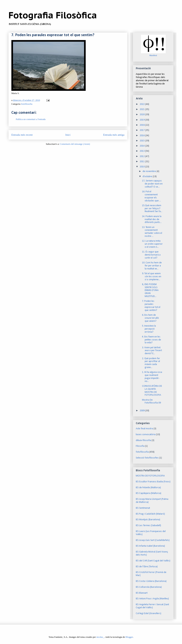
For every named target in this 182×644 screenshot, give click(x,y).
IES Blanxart (142, 593)
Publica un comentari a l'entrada (31, 119)
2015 (142, 141)
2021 (142, 109)
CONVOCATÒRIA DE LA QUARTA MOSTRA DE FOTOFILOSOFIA (152, 391)
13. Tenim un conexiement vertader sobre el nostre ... (152, 232)
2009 (142, 411)
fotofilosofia (27, 104)
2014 (142, 146)
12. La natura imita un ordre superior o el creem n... (152, 244)
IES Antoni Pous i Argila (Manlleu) (152, 599)
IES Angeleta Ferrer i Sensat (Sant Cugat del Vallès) (152, 606)
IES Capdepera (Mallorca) (148, 493)
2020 (142, 115)
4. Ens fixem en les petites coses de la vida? (152, 340)
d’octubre (148, 177)
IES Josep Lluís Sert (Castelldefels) (153, 540)
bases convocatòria (146, 435)
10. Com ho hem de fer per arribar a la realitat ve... (152, 266)
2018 (142, 125)
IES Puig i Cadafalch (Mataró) (150, 514)
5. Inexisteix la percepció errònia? (149, 329)
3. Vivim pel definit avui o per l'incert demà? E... (152, 351)
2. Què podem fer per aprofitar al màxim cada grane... (151, 363)
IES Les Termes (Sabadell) (148, 526)
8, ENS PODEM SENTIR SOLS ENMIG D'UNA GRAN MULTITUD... (150, 290)
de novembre (150, 171)
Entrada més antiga (114, 135)
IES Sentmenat (143, 508)
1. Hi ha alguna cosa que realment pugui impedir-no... (152, 377)
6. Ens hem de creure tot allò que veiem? (150, 318)
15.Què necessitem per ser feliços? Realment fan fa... (152, 209)
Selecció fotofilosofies (147, 458)
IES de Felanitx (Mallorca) (148, 488)
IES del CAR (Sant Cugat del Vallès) (153, 561)
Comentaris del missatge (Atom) (75, 144)
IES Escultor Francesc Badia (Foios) (153, 482)
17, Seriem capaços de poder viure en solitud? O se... (152, 184)
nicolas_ (100, 637)
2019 (142, 120)
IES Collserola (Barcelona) (149, 587)
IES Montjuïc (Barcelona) (148, 520)
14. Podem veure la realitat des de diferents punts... (152, 219)
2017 (142, 130)
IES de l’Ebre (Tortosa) (147, 567)
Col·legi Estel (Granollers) (148, 613)
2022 (142, 104)
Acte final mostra (144, 429)
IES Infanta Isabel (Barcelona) (150, 546)
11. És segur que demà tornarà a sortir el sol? (151, 255)
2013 (142, 151)
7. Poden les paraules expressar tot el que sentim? (151, 306)
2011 (142, 162)
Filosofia (140, 446)
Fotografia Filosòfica (53, 15)
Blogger (129, 637)
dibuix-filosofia (143, 440)
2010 (142, 167)
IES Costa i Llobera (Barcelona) (151, 581)
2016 (142, 136)
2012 (142, 156)
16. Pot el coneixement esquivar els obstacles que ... (151, 196)
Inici (68, 135)
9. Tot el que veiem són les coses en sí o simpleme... (152, 277)
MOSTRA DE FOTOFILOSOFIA (150, 476)
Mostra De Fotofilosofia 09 (151, 401)
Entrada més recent (22, 135)
